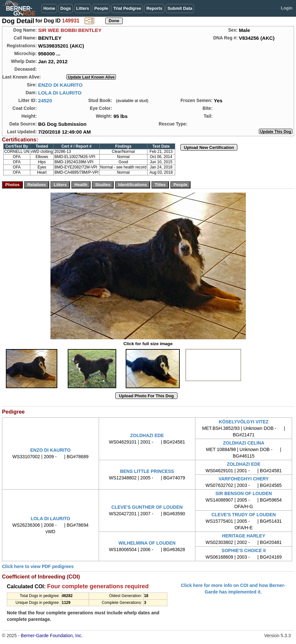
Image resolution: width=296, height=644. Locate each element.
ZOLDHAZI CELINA (244, 443)
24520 (45, 101)
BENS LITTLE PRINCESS (147, 471)
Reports (154, 8)
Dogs (66, 8)
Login (287, 8)
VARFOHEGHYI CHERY (244, 479)
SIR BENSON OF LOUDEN (243, 493)
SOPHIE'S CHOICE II (244, 550)
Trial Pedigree (127, 8)
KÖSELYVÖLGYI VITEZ (244, 422)
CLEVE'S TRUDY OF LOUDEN (244, 515)
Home (49, 8)
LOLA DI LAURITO (60, 93)
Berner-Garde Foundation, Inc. (52, 636)
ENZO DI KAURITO (60, 85)
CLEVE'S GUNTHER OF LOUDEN (147, 507)
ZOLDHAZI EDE (147, 435)
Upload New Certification (209, 147)
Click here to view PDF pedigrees (38, 566)
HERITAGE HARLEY (244, 536)
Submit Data (180, 8)
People (101, 8)
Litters (83, 8)
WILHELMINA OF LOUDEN (147, 543)
